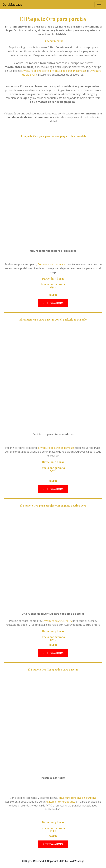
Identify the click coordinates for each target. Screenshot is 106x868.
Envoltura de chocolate (35, 71)
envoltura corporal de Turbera (77, 798)
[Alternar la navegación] (99, 5)
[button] (53, 303)
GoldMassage (12, 5)
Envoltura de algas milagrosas (68, 71)
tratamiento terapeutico (60, 802)
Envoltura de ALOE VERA (57, 621)
